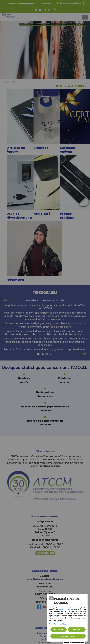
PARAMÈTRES (68, 636)
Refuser (77, 629)
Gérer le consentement (74, 642)
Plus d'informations (58, 624)
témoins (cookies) (65, 610)
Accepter (58, 629)
